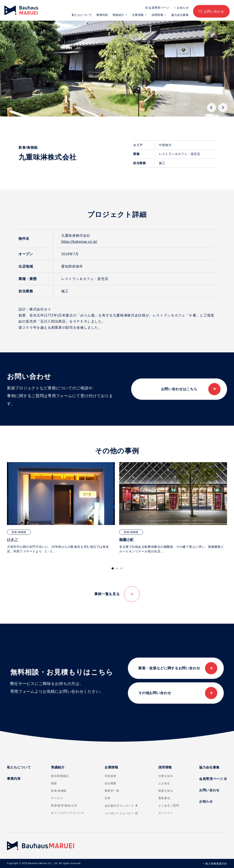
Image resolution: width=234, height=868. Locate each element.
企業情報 (138, 15)
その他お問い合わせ (155, 693)
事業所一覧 (112, 791)
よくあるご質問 (169, 806)
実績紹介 (118, 15)
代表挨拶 (110, 776)
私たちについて (82, 15)
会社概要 (110, 783)
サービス (57, 798)
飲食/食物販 (59, 791)
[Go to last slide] (212, 108)
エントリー (166, 813)
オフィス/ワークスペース (68, 813)
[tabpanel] (61, 508)
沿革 (108, 798)
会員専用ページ (159, 8)
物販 (54, 783)
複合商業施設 (60, 776)
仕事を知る (166, 776)
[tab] (113, 568)
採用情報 (158, 15)
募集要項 (164, 798)
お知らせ (183, 8)
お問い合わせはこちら (179, 389)
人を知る (164, 783)
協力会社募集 (180, 15)
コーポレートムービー (121, 813)
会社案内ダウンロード (121, 806)
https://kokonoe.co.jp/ (79, 242)
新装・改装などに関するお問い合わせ (169, 668)
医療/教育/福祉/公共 (64, 806)
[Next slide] (223, 108)
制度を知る (166, 791)
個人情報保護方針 (216, 864)
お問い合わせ (214, 11)
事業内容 (102, 15)
